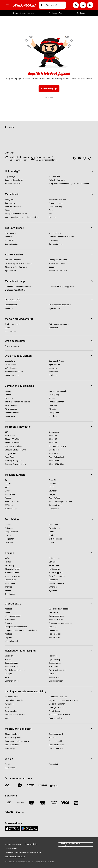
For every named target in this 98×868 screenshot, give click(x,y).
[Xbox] (7, 707)
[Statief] (52, 535)
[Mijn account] (76, 5)
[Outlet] (7, 328)
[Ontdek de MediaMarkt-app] (16, 290)
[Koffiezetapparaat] (56, 573)
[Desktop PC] (54, 405)
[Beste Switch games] (13, 738)
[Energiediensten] (11, 244)
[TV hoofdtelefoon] (56, 505)
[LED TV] (8, 491)
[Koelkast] (8, 609)
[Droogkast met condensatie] (16, 627)
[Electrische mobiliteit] (57, 704)
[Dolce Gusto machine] (57, 576)
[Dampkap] (53, 627)
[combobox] (55, 5)
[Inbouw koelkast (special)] (59, 609)
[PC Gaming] (9, 704)
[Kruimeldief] (53, 667)
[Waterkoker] (54, 587)
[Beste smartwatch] (56, 734)
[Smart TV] (53, 480)
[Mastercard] (43, 803)
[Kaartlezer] (53, 416)
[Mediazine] (53, 368)
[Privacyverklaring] (56, 203)
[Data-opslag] (54, 395)
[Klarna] (20, 812)
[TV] (6, 480)
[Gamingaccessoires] (57, 707)
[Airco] (7, 677)
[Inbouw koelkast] (11, 641)
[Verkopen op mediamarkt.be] (16, 214)
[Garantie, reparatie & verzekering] (18, 263)
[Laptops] (8, 391)
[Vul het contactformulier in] (46, 160)
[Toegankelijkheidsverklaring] (15, 857)
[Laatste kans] (10, 361)
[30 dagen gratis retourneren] (16, 267)
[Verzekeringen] (55, 233)
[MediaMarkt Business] (57, 199)
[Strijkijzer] (9, 674)
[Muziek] (8, 718)
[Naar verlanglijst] (83, 5)
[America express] (76, 803)
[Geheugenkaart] (55, 539)
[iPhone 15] (53, 443)
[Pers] (51, 210)
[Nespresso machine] (13, 576)
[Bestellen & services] (13, 184)
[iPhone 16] (53, 439)
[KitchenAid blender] (12, 569)
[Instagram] (85, 158)
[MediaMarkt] (24, 5)
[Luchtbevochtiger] (56, 681)
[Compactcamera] (11, 532)
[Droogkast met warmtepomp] (60, 623)
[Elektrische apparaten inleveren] (62, 237)
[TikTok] (91, 158)
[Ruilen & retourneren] (57, 180)
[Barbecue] (53, 562)
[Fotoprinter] (9, 539)
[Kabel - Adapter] (11, 405)
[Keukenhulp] (10, 565)
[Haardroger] (54, 656)
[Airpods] (8, 498)
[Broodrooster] (10, 594)
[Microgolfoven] (10, 580)
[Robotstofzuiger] (11, 667)
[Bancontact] (9, 803)
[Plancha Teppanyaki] (57, 583)
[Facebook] (75, 158)
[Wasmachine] (10, 620)
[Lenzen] (8, 535)
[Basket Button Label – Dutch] (90, 5)
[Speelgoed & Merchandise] (59, 715)
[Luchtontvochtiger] (12, 681)
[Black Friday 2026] (12, 375)
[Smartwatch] (54, 453)
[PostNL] (20, 785)
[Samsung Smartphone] (14, 446)
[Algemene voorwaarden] (13, 844)
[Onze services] (10, 233)
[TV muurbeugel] (11, 509)
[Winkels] (8, 210)
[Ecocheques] (54, 375)
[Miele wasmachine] (56, 620)
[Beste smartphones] (57, 745)
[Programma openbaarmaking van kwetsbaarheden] (69, 184)
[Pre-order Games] (12, 697)
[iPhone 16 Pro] (54, 461)
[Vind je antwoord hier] (18, 160)
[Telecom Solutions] (56, 244)
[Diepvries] (9, 637)
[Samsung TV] (54, 484)
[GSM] (7, 432)
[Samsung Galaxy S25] (57, 446)
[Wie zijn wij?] (10, 199)
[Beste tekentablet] (56, 741)
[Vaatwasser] (54, 612)
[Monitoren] (9, 395)
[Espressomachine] (12, 573)
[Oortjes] (52, 494)
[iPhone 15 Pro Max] (56, 464)
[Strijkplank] (53, 674)
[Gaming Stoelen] (55, 718)
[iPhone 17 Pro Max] (12, 439)
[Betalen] (52, 267)
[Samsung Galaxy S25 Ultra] (15, 450)
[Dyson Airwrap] (55, 659)
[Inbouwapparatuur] (57, 616)
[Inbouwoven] (54, 630)
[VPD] (31, 785)
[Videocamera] (54, 525)
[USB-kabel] (9, 542)
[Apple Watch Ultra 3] (57, 457)
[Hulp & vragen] (10, 176)
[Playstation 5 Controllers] (15, 700)
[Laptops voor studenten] (59, 391)
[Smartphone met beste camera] (17, 741)
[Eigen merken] (54, 365)
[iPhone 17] (53, 436)
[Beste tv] (52, 738)
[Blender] (8, 590)
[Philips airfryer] (55, 558)
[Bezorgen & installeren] (14, 180)
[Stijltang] (8, 659)
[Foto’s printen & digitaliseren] (60, 305)
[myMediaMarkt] (11, 271)
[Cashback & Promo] (56, 361)
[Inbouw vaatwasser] (13, 616)
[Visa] (65, 803)
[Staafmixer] (53, 580)
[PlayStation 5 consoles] (58, 697)
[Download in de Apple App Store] (62, 286)
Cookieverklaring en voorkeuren (76, 844)
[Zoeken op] (42, 5)
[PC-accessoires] (11, 409)
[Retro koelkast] (55, 634)
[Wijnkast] (8, 634)
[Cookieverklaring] (56, 207)
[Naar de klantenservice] (58, 271)
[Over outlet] (53, 328)
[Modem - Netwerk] (12, 413)
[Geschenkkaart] (11, 305)
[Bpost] (9, 785)
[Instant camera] (55, 528)
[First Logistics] (54, 786)
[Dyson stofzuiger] (12, 663)
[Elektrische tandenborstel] (15, 670)
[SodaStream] (10, 583)
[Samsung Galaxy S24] (13, 461)
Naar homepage (49, 89)
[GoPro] (51, 532)
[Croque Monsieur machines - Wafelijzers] (21, 630)
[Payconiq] (20, 803)
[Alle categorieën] (7, 5)
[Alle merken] (54, 372)
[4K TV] (7, 487)
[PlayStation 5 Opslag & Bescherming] (63, 700)
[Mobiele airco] (54, 677)
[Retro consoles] (11, 711)
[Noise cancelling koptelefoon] (60, 502)
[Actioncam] (9, 528)
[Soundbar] (53, 491)
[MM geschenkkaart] (54, 803)
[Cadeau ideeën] (11, 365)
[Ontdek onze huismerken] (59, 324)
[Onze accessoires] (12, 346)
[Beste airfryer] (10, 748)
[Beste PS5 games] (12, 745)
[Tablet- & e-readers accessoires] (17, 402)
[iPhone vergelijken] (12, 734)
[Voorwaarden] (54, 176)
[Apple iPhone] (10, 436)
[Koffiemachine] (55, 569)
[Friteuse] (8, 562)
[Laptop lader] (54, 413)
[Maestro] (31, 803)
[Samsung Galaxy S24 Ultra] (15, 464)
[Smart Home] (10, 656)
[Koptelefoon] (10, 494)
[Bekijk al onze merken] (13, 324)
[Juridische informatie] (13, 207)
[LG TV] (51, 487)
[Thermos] (8, 587)
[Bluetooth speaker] (12, 502)
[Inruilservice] (10, 240)
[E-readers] (9, 398)
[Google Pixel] (54, 450)
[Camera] (8, 525)
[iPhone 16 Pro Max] (12, 443)
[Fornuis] (8, 612)
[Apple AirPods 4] (55, 498)
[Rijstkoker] (53, 590)
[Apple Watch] (10, 457)
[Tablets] (52, 398)
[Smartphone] (54, 432)
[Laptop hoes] (10, 416)
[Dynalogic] (43, 785)
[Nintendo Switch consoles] (15, 715)
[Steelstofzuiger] (55, 663)
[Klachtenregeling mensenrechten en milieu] (22, 217)
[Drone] (51, 542)
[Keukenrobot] (54, 565)
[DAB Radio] (9, 505)
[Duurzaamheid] (11, 203)
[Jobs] (51, 214)
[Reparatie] (9, 237)
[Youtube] (80, 158)
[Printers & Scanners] (57, 402)
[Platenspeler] (54, 509)
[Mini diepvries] (54, 637)
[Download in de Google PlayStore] (18, 286)
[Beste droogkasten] (57, 748)
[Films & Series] (54, 711)
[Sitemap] (52, 217)
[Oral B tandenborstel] (57, 670)
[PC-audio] (53, 409)
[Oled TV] (8, 484)
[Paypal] (9, 812)
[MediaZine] (9, 308)
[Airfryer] (8, 558)
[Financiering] (54, 240)
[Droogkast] (9, 623)
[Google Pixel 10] (11, 453)
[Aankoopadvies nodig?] (14, 372)
